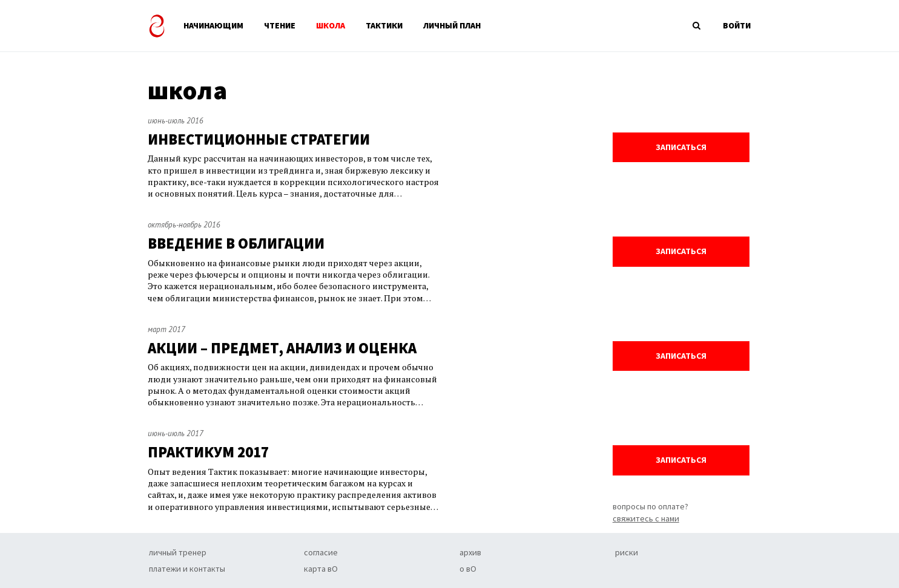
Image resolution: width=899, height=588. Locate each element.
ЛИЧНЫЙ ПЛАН (452, 25)
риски (627, 552)
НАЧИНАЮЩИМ (213, 25)
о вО (468, 569)
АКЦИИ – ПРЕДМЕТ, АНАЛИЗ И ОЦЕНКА (282, 348)
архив (470, 552)
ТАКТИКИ (384, 25)
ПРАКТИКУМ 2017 (208, 452)
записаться (681, 147)
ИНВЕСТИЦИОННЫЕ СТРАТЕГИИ (259, 139)
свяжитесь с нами (646, 518)
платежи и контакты (187, 569)
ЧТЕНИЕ (280, 25)
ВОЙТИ (737, 25)
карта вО (321, 569)
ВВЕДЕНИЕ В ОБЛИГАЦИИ (236, 243)
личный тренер (178, 552)
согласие (321, 552)
